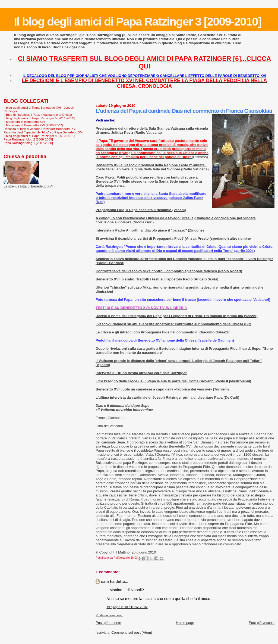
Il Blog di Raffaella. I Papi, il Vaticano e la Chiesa (38, 115)
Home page (185, 623)
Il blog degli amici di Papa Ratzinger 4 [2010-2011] (39, 136)
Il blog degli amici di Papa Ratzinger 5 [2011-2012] (39, 118)
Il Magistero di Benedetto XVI (24, 122)
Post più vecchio (262, 623)
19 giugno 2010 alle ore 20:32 (127, 607)
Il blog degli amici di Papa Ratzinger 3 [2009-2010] (138, 21)
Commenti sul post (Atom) (132, 632)
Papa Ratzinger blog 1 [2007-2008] (28, 143)
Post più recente (108, 623)
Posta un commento (109, 615)
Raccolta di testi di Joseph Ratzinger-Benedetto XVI (40, 129)
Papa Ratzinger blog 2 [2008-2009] (28, 139)
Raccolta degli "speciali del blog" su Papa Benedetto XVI (43, 132)
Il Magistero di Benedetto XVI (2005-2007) (33, 125)
